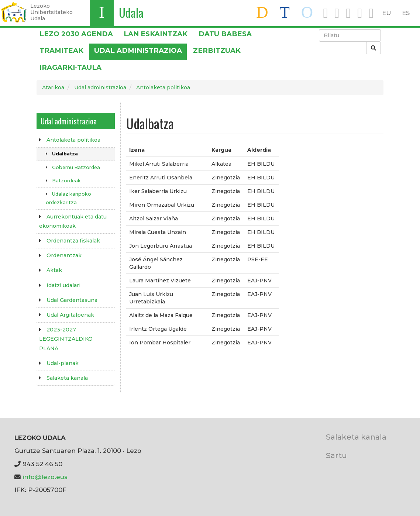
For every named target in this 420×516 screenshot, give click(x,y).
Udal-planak (63, 363)
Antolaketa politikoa (163, 87)
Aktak (54, 270)
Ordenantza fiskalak (73, 241)
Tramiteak (61, 50)
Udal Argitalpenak (70, 315)
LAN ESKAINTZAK (156, 34)
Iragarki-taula (70, 67)
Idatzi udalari (63, 285)
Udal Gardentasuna (72, 300)
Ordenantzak (64, 255)
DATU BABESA (225, 34)
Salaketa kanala (67, 378)
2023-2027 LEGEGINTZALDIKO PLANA (66, 339)
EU (387, 13)
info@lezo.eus (45, 477)
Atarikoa (53, 87)
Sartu (336, 455)
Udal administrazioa (138, 50)
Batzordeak (66, 181)
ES (406, 13)
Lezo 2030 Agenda (76, 34)
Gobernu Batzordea (76, 167)
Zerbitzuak (217, 50)
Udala (131, 12)
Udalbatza (65, 154)
